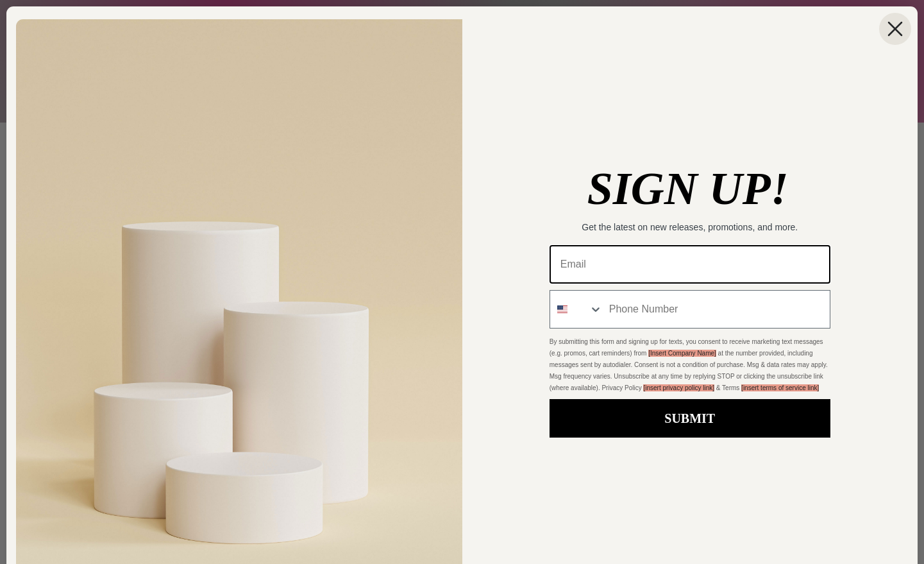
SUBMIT (690, 418)
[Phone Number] (716, 309)
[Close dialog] (895, 29)
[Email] (690, 264)
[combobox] (576, 309)
